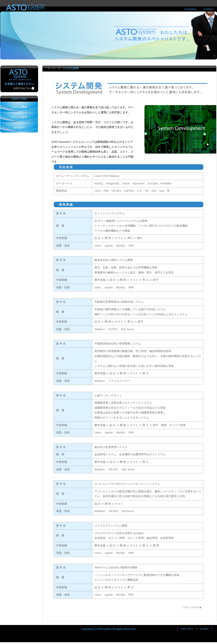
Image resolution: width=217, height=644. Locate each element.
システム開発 (19, 107)
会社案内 (19, 127)
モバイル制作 (19, 117)
